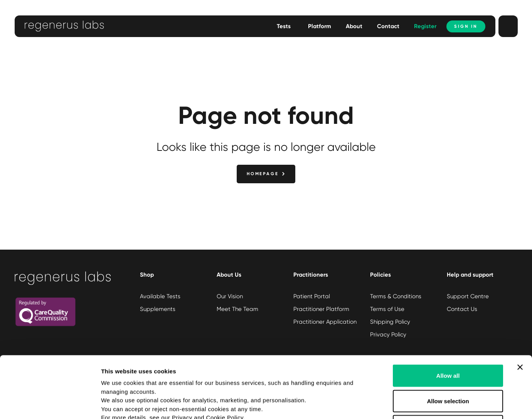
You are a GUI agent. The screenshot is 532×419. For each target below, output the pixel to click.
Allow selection (448, 343)
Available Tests (160, 296)
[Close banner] (520, 309)
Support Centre (468, 296)
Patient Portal (312, 296)
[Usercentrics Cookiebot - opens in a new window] (50, 404)
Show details (405, 404)
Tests (284, 26)
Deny (448, 368)
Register (425, 26)
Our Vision (230, 296)
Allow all (448, 318)
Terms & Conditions (396, 296)
